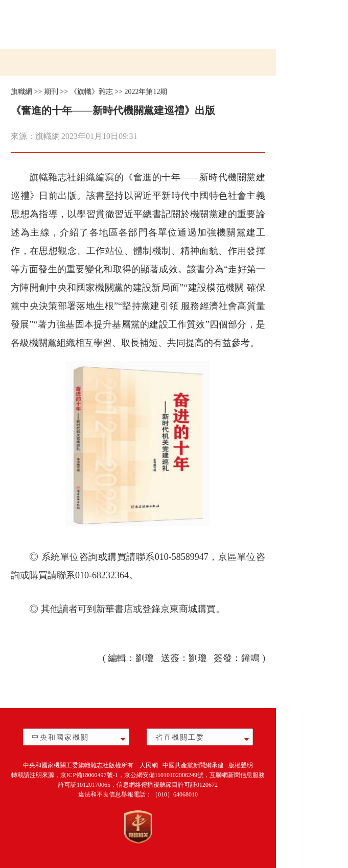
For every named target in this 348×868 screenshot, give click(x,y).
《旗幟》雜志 (91, 92)
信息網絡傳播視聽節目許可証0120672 (167, 785)
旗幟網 (21, 92)
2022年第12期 (146, 92)
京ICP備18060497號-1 (89, 775)
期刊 (51, 92)
